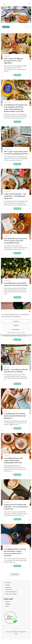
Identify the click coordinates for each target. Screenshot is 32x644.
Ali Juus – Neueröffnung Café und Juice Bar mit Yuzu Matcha (16, 371)
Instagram (8, 604)
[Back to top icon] (16, 629)
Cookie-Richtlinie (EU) (11, 592)
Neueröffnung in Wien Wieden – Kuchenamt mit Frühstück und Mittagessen (15, 416)
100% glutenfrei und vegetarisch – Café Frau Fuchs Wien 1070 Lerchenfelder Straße (16, 241)
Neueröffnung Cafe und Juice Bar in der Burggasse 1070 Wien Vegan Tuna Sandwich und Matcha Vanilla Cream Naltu (16, 108)
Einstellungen (16, 330)
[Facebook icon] (15, 634)
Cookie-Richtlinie (11, 333)
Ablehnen (16, 325)
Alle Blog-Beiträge (17, 16)
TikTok (7, 606)
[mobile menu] (29, 4)
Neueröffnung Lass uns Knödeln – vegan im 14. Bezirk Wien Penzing (16, 284)
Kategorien (6, 27)
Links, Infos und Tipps (11, 594)
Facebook (8, 602)
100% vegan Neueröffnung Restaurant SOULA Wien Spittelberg (13, 61)
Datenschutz (17, 333)
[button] (30, 311)
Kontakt (7, 585)
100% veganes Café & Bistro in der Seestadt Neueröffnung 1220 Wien (16, 153)
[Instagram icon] (17, 634)
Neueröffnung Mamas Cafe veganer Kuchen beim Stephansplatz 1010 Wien (13, 460)
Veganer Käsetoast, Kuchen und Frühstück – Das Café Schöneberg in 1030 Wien (16, 507)
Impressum (23, 333)
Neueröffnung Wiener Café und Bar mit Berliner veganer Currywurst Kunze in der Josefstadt (15, 552)
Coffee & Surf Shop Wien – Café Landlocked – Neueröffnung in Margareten (15, 196)
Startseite (8, 16)
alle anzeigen (27, 27)
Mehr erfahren (17, 75)
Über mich (8, 583)
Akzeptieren (16, 321)
